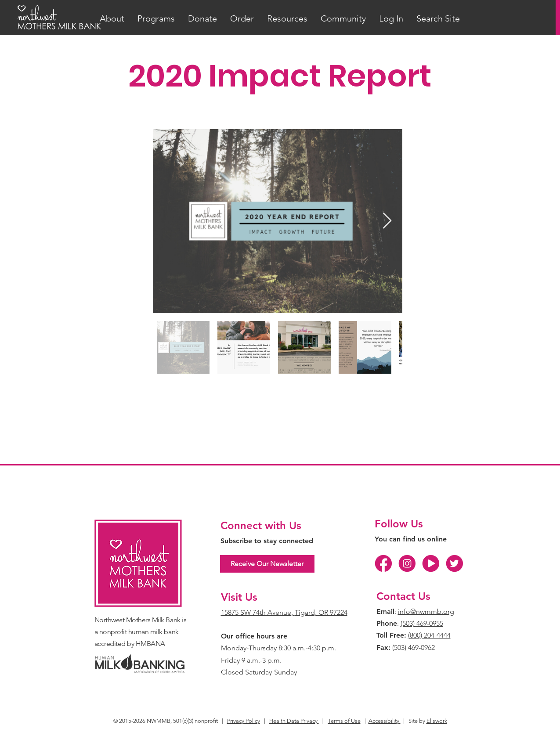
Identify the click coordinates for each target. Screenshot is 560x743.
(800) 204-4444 (429, 635)
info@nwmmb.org (426, 611)
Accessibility (385, 721)
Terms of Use (344, 721)
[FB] (383, 563)
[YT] (431, 563)
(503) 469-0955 (422, 623)
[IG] (407, 563)
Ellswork (437, 721)
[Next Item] (387, 221)
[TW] (455, 563)
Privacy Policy (244, 721)
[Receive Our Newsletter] (267, 564)
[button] (112, 19)
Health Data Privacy (294, 721)
